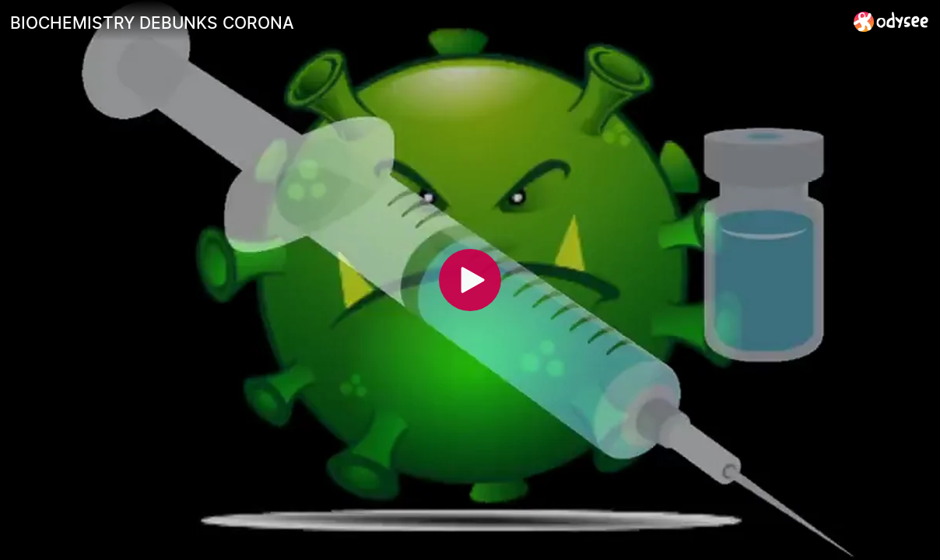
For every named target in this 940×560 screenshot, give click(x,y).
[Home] (891, 21)
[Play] (470, 280)
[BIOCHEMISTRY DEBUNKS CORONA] (426, 23)
